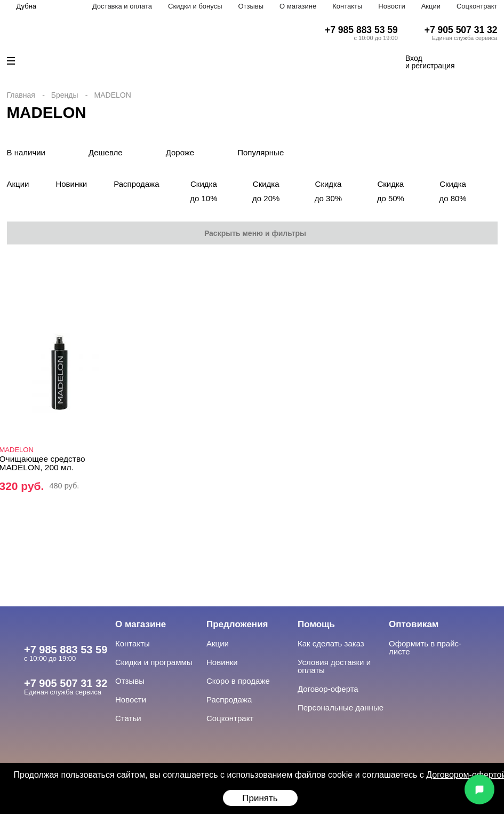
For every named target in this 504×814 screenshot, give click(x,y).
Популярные (261, 152)
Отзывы (251, 6)
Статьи (128, 718)
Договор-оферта (328, 689)
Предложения (237, 624)
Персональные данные (341, 708)
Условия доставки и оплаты (334, 666)
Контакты (347, 6)
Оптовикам (414, 624)
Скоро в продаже (238, 681)
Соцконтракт (477, 6)
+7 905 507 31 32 (461, 30)
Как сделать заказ (331, 643)
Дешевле (106, 152)
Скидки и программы (154, 662)
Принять (260, 798)
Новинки (71, 184)
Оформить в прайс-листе (425, 647)
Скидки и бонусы (195, 6)
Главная (21, 95)
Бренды (65, 95)
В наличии (26, 152)
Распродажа (136, 184)
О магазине (298, 6)
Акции (431, 6)
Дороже (180, 152)
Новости (391, 6)
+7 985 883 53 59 (361, 30)
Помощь (316, 624)
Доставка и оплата (122, 6)
